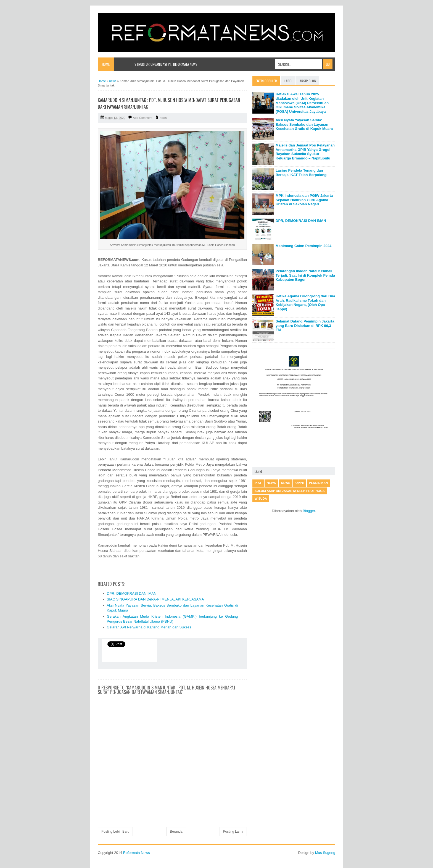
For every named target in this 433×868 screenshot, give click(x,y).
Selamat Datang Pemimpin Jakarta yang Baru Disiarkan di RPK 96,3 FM (305, 326)
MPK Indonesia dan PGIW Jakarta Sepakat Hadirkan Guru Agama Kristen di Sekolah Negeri (304, 200)
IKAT (258, 483)
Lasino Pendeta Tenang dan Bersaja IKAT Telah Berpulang (301, 173)
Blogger (309, 511)
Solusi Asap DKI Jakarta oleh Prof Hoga (290, 491)
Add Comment (142, 118)
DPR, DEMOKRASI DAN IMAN (132, 593)
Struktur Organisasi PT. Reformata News (166, 64)
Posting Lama (233, 832)
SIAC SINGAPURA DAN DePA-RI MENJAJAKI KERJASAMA (155, 599)
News (286, 483)
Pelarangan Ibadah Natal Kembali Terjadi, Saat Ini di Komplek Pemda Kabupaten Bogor (305, 275)
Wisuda (261, 499)
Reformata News (137, 853)
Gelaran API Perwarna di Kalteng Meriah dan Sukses (149, 627)
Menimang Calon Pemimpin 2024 (303, 246)
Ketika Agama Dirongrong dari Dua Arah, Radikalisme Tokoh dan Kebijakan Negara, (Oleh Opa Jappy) (305, 303)
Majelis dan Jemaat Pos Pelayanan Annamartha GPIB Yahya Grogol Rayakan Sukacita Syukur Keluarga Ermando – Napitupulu (305, 152)
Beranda (176, 832)
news (163, 118)
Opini (300, 483)
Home (106, 64)
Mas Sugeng (325, 853)
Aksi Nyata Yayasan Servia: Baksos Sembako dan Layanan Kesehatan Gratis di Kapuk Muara (304, 124)
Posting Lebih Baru (115, 832)
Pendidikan (318, 483)
